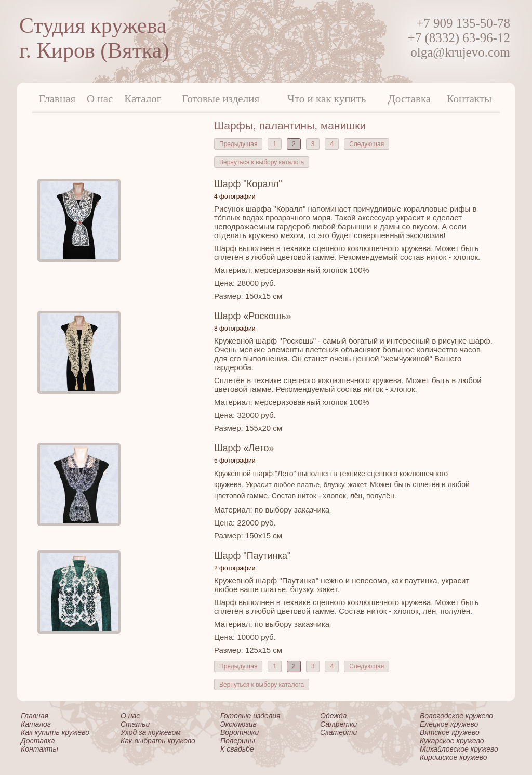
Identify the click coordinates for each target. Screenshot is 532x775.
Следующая (367, 144)
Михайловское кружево (459, 749)
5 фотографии (235, 461)
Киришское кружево (454, 757)
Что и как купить (327, 99)
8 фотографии (235, 329)
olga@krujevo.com (460, 52)
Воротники (240, 732)
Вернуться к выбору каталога (262, 162)
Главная (57, 99)
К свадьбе (237, 749)
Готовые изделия (221, 99)
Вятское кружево (450, 732)
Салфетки (338, 724)
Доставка (410, 99)
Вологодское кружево (456, 716)
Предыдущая (238, 144)
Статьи (135, 724)
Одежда (333, 716)
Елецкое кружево (449, 724)
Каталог (143, 99)
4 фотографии (235, 196)
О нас (100, 99)
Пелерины (238, 741)
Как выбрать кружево (158, 741)
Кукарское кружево (452, 741)
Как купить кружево (55, 732)
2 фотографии (235, 568)
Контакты (469, 99)
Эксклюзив (238, 724)
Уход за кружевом (151, 732)
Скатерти (338, 732)
